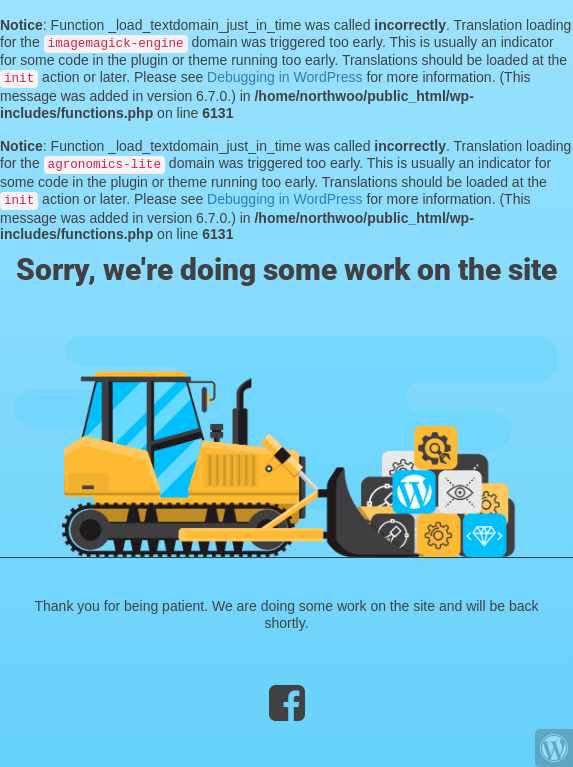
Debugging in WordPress (284, 77)
